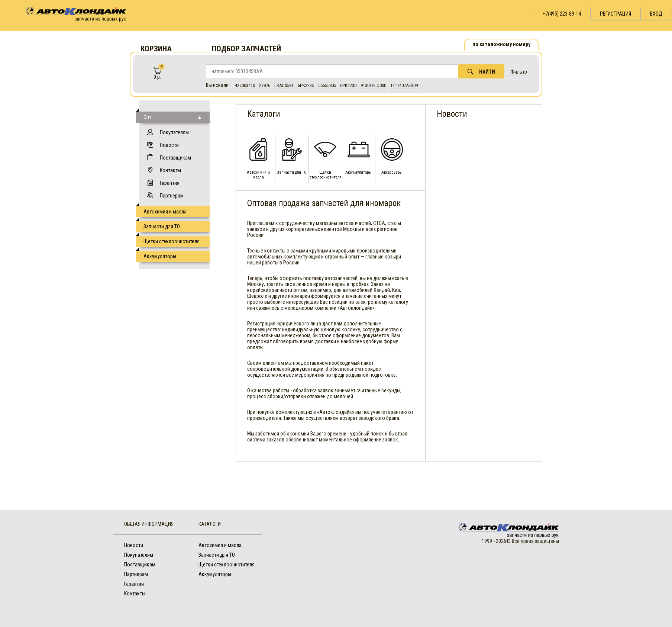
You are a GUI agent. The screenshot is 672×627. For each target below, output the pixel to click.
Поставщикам (175, 158)
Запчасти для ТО (162, 226)
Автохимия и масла (165, 212)
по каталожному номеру (501, 44)
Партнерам (172, 196)
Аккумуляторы (160, 256)
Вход (656, 14)
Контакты (170, 170)
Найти (481, 72)
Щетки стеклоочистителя (172, 241)
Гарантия (170, 183)
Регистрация (616, 14)
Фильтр (519, 72)
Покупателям (174, 132)
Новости (169, 145)
